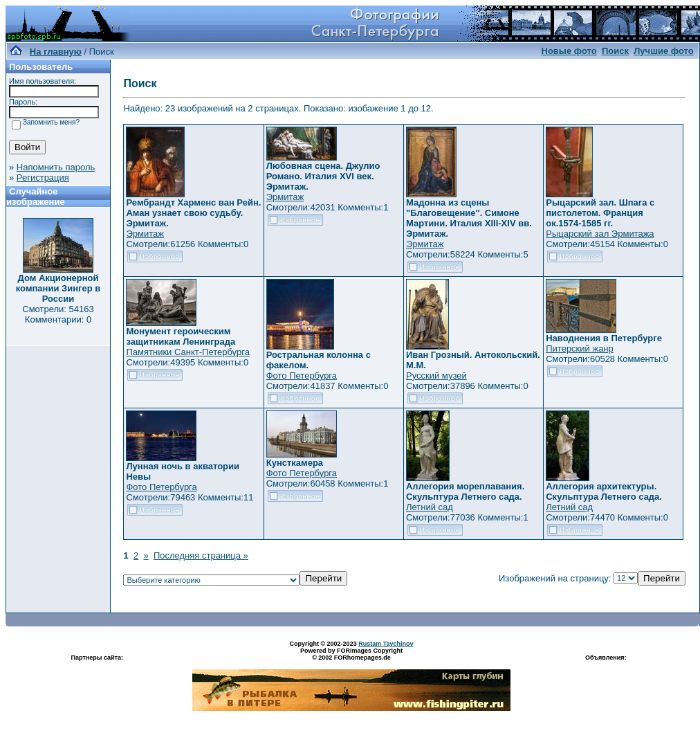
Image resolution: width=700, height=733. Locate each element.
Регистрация (43, 178)
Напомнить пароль (56, 167)
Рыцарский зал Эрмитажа (600, 234)
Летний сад (430, 507)
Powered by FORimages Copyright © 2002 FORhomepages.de (351, 654)
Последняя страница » (201, 555)
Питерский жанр (580, 349)
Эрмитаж (145, 234)
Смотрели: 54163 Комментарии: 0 (58, 314)
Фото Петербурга (302, 375)
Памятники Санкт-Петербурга (187, 352)
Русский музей (436, 375)
